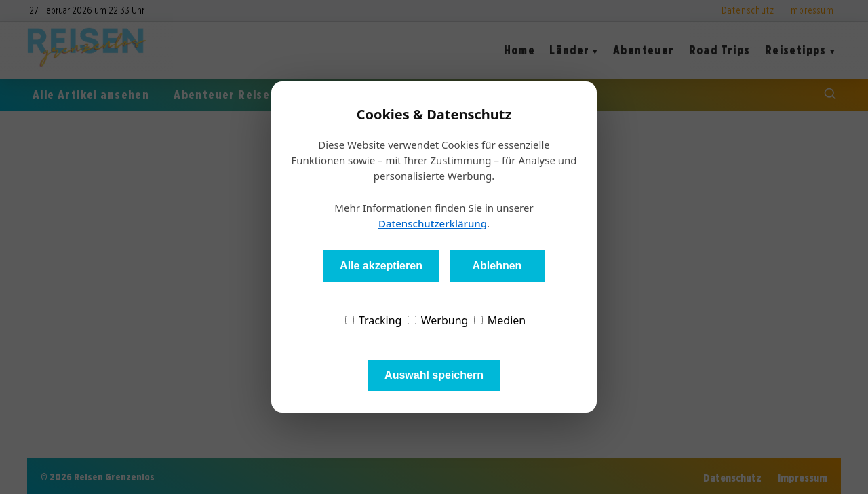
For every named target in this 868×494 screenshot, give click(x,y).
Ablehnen (497, 266)
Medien (500, 320)
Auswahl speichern (434, 375)
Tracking (374, 320)
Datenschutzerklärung (433, 223)
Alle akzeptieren (381, 266)
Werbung (438, 320)
